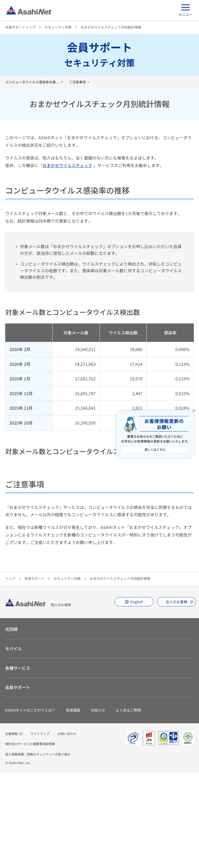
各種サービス (18, 763)
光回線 (11, 724)
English (137, 696)
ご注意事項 (77, 82)
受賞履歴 (73, 805)
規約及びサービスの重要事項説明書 (30, 838)
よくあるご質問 (128, 805)
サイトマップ (40, 828)
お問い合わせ (67, 828)
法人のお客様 (176, 696)
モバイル (13, 743)
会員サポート (34, 673)
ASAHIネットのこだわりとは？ (30, 805)
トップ (10, 673)
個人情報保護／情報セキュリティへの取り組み (38, 849)
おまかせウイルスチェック (67, 165)
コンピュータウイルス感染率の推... (32, 82)
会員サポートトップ (20, 27)
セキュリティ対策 (58, 27)
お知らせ (98, 805)
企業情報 (11, 828)
